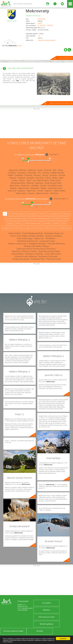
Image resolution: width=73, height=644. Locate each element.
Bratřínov (32, 170)
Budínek (48, 170)
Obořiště (35, 186)
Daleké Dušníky (57, 173)
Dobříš (40, 23)
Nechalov (39, 183)
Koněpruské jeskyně (21, 259)
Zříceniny (18, 223)
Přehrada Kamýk (53, 259)
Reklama (47, 610)
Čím (39, 173)
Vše (5, 214)
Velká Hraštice (59, 191)
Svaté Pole (31, 191)
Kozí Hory (40, 178)
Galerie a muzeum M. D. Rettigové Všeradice (27, 244)
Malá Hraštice (43, 180)
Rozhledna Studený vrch (28, 241)
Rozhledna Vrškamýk (34, 254)
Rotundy (47, 223)
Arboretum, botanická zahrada (40, 219)
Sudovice (21, 191)
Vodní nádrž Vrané (53, 254)
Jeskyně (56, 223)
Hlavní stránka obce (66, 58)
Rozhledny (57, 219)
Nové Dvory (15, 186)
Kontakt (40, 631)
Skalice (44, 188)
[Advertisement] (36, 124)
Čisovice (46, 173)
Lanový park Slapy (47, 241)
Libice (29, 180)
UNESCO (42, 214)
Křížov (55, 178)
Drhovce (37, 175)
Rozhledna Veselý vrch (54, 233)
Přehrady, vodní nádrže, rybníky (16, 219)
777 (39, 36)
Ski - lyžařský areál (54, 214)
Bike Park (19, 228)
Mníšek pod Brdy (18, 183)
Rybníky (13, 188)
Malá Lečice (55, 180)
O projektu (46, 603)
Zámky (10, 223)
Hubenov (22, 178)
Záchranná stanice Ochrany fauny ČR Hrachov (36, 249)
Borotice (23, 170)
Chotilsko (12, 173)
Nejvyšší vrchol (8, 228)
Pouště (20, 46)
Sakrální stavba (65, 228)
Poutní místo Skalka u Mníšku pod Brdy (27, 236)
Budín (40, 170)
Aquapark (32, 214)
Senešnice (35, 188)
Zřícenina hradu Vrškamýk (26, 256)
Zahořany (54, 193)
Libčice (22, 180)
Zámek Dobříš (14, 233)
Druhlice (53, 175)
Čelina (60, 170)
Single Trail (29, 228)
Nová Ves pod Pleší (53, 183)
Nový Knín (25, 186)
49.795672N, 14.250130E (45, 25)
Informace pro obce (47, 617)
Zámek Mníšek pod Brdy (33, 233)
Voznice (31, 193)
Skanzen (66, 214)
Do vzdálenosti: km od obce (29, 154)
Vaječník (48, 191)
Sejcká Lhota (24, 188)
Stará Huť (12, 191)
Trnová (40, 191)
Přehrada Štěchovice (56, 244)
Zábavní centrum (51, 228)
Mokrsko (30, 183)
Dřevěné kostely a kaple (33, 223)
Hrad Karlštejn (17, 254)
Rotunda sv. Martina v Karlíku (24, 251)
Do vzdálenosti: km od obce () (27, 199)
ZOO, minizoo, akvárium (17, 214)
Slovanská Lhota (55, 188)
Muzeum (39, 228)
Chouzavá (21, 173)
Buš (55, 170)
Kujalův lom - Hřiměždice (44, 238)
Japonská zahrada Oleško (49, 251)
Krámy (48, 178)
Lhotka (14, 180)
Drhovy (45, 175)
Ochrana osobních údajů (13, 631)
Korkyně (31, 178)
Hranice (13, 178)
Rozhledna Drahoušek (48, 256)
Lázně (64, 223)
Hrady (66, 219)
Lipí (34, 180)
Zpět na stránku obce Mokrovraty (61, 103)
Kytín (61, 178)
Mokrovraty (37, 11)
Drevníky (28, 175)
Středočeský (41, 19)
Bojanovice (13, 170)
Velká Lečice (21, 193)
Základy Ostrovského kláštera (36, 246)
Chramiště (32, 173)
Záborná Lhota (42, 193)
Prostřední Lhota (55, 186)
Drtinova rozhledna (53, 236)
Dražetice (19, 175)
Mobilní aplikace (47, 624)
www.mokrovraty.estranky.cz (47, 40)
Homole (62, 175)
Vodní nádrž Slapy (25, 238)
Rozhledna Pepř (38, 259)
